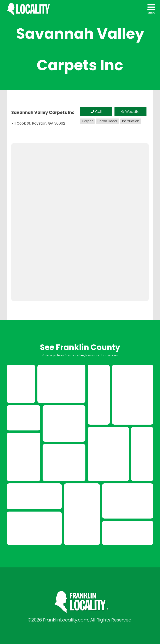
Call (96, 112)
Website (130, 112)
